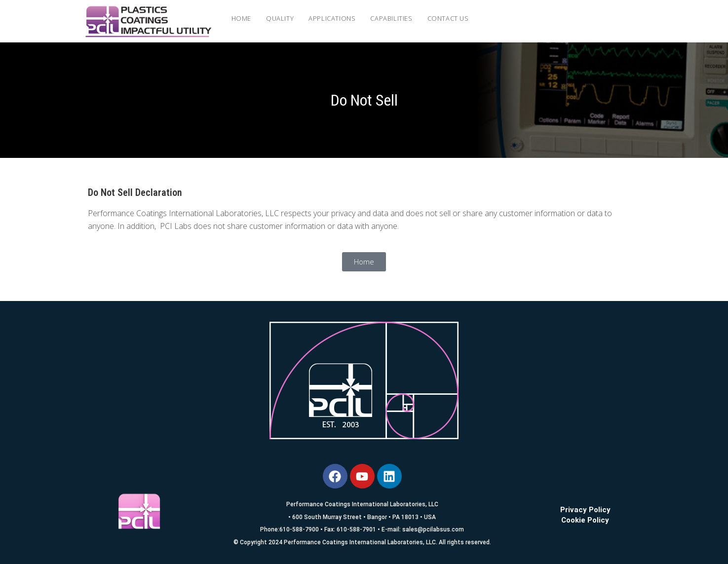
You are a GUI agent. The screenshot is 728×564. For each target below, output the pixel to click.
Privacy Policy (585, 510)
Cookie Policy (585, 520)
